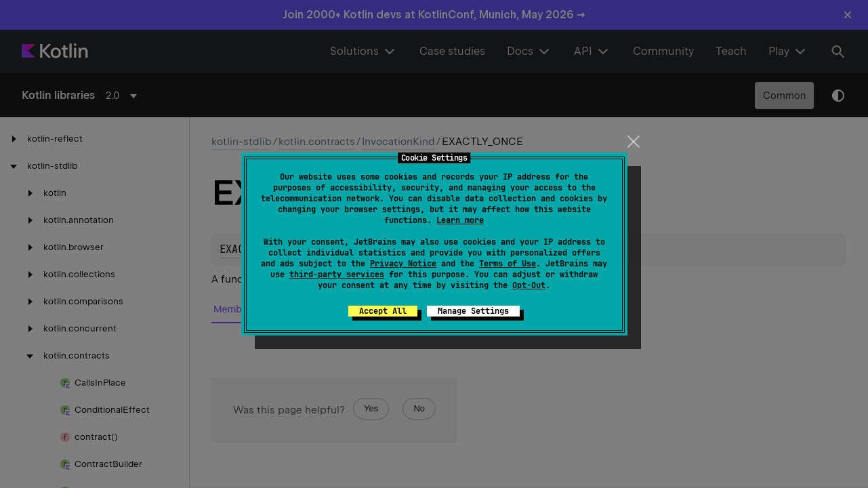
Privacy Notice (403, 264)
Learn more (460, 220)
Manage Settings (473, 311)
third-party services (337, 274)
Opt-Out (529, 285)
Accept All (383, 311)
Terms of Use (508, 264)
